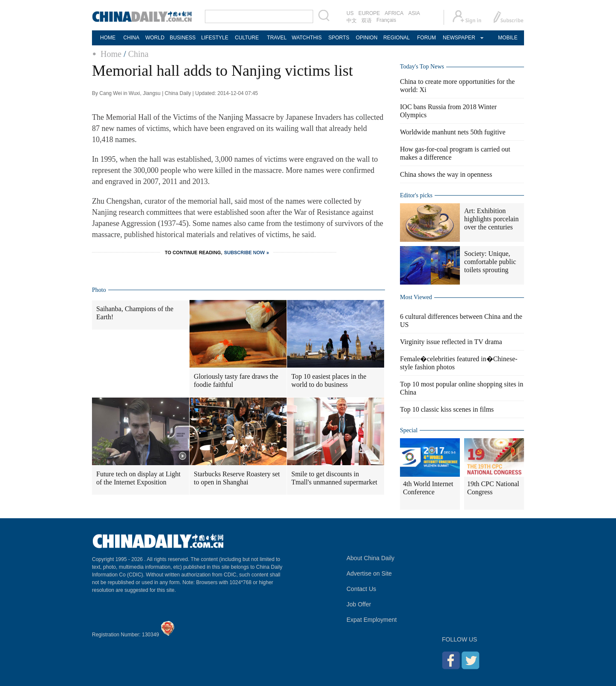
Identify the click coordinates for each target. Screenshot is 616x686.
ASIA (414, 13)
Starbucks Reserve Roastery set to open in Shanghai (237, 478)
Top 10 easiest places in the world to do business (329, 380)
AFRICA (394, 13)
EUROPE (369, 13)
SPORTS (339, 38)
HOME (108, 38)
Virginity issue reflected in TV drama (451, 342)
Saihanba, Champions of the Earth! (135, 313)
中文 (352, 21)
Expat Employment (372, 620)
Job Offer (359, 604)
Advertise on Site (369, 573)
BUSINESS (183, 38)
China (138, 54)
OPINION (367, 38)
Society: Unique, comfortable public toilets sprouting (490, 262)
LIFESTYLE (215, 38)
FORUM (426, 38)
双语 (367, 21)
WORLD (155, 38)
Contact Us (361, 589)
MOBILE (508, 38)
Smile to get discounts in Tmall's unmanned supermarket (334, 478)
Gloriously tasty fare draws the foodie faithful (236, 380)
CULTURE (247, 38)
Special (409, 430)
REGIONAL (397, 38)
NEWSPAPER (459, 38)
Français (386, 20)
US (350, 13)
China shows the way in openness (446, 174)
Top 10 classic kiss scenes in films (447, 409)
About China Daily (370, 558)
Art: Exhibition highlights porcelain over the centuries (492, 219)
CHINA (131, 38)
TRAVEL (277, 38)
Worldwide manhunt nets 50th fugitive (453, 132)
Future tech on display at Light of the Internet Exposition (138, 478)
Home (111, 54)
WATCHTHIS (307, 38)
